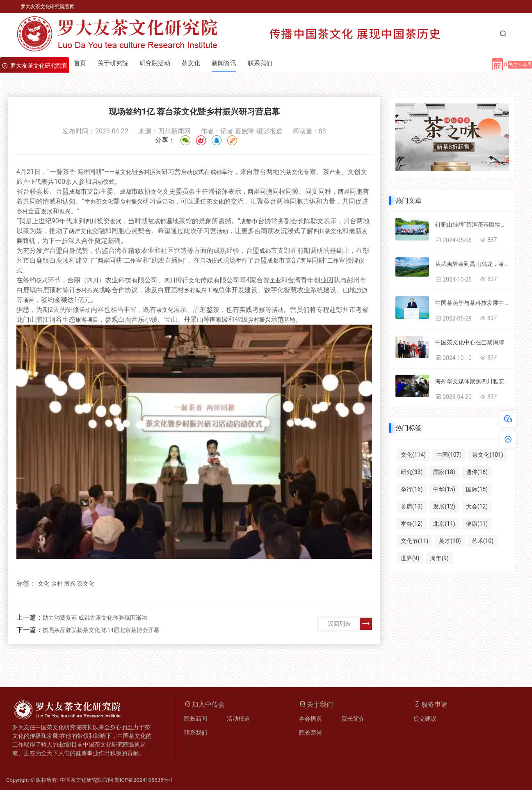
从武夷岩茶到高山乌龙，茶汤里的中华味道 (472, 264)
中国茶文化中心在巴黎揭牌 (470, 342)
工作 (130, 261)
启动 (187, 172)
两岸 (83, 172)
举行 (228, 172)
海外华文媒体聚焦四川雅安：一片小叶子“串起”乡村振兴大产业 (472, 381)
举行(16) (412, 489)
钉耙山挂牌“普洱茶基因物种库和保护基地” (472, 224)
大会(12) (477, 506)
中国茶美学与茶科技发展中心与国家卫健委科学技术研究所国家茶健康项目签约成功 (472, 303)
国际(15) (477, 489)
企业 (275, 280)
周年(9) (439, 558)
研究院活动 (157, 63)
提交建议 (425, 719)
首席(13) (412, 506)
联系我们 (265, 63)
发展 (47, 211)
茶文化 (194, 63)
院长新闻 (196, 719)
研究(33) (412, 472)
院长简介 (353, 719)
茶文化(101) (487, 455)
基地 (290, 320)
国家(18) (444, 472)
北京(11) (444, 524)
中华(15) (444, 489)
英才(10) (450, 541)
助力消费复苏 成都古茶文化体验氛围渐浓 (95, 618)
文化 (126, 172)
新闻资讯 (228, 63)
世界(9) (410, 558)
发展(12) (444, 506)
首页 (80, 63)
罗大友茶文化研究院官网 (48, 7)
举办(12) (412, 524)
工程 (212, 290)
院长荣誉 (311, 733)
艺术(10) (483, 541)
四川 (91, 221)
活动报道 (238, 719)
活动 (168, 202)
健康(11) (477, 524)
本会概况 (311, 719)
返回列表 (350, 624)
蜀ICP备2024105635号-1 (144, 780)
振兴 (155, 172)
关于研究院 (114, 63)
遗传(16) (477, 472)
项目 (29, 300)
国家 (216, 320)
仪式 (198, 172)
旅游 (362, 290)
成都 (216, 172)
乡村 (144, 172)
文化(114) (413, 455)
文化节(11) (414, 541)
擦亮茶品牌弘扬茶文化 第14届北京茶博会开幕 (101, 630)
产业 (335, 172)
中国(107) (449, 455)
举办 (90, 202)
